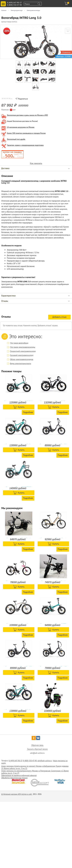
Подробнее (28, 412)
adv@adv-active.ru (45, 761)
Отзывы (5, 301)
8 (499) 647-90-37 (14, 3)
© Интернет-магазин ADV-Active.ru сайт (17, 794)
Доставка (5, 168)
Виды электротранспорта (21, 363)
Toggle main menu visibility (4, 3)
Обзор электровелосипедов (22, 359)
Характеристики (8, 296)
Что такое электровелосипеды (23, 347)
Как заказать (36, 163)
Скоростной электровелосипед (23, 351)
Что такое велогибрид (19, 343)
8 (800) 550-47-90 (14, 5)
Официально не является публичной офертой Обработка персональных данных (19, 777)
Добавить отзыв (59, 317)
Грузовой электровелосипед (22, 355)
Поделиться (22, 99)
